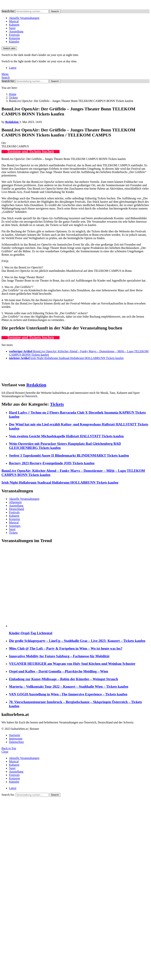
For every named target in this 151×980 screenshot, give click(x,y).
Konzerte (15, 38)
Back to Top (9, 748)
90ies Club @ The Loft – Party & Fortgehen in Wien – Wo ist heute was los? (66, 648)
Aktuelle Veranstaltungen (24, 18)
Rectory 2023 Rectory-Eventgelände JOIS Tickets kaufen (52, 463)
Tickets (57, 404)
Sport (12, 28)
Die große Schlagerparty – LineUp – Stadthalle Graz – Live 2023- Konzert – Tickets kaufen (77, 641)
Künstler (14, 42)
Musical (14, 21)
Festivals (14, 35)
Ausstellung (16, 31)
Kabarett (14, 25)
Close (5, 752)
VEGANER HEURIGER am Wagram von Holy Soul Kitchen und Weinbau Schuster (72, 664)
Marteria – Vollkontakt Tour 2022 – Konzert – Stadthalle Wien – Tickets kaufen (69, 687)
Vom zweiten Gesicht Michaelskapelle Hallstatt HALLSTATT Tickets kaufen (66, 436)
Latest (13, 68)
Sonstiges (15, 526)
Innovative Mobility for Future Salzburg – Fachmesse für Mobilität (59, 656)
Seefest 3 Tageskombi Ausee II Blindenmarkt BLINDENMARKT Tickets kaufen (69, 455)
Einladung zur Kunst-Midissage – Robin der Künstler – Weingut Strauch (64, 679)
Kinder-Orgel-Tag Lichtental (31, 633)
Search (55, 11)
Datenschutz (16, 742)
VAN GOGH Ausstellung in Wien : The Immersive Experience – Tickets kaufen (68, 694)
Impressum (16, 739)
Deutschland (16, 509)
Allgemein (15, 502)
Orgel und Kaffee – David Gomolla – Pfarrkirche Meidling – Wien (59, 671)
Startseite (15, 735)
